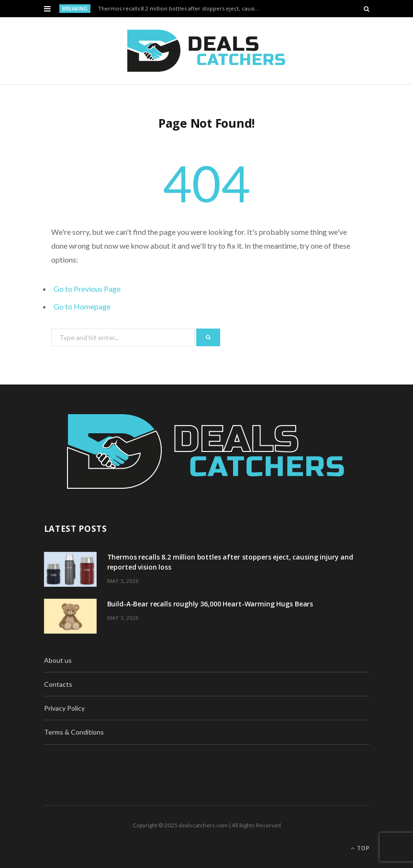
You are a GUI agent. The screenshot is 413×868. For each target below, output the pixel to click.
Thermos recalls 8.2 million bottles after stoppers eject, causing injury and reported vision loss (181, 9)
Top (360, 848)
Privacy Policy (64, 708)
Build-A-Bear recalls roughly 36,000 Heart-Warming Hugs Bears (210, 604)
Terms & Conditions (74, 732)
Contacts (58, 684)
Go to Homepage (82, 306)
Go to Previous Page (87, 289)
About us (58, 660)
